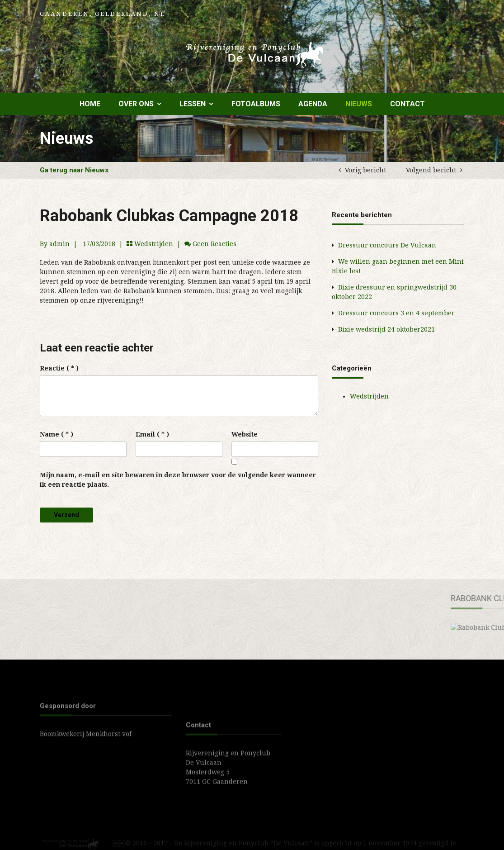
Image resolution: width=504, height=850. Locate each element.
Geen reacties (214, 244)
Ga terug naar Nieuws (74, 170)
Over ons (136, 104)
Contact (407, 104)
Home (90, 104)
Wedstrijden (154, 244)
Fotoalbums (256, 104)
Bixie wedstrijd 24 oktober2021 (386, 329)
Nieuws (359, 104)
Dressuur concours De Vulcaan (387, 245)
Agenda (313, 104)
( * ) (59, 368)
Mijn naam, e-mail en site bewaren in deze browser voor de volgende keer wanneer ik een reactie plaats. (178, 480)
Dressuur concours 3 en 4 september (396, 313)
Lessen (193, 104)
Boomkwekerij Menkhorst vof (86, 743)
